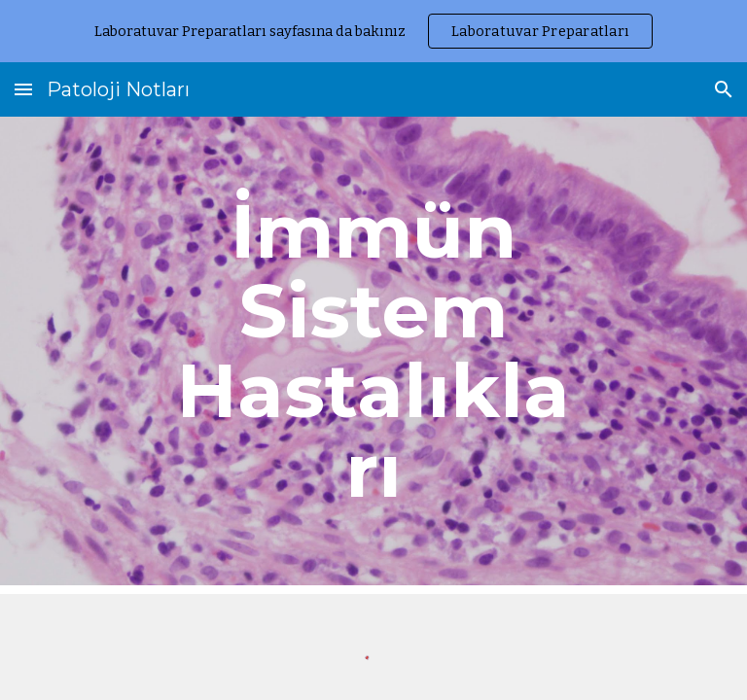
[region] (373, 31)
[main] (373, 351)
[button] (23, 89)
